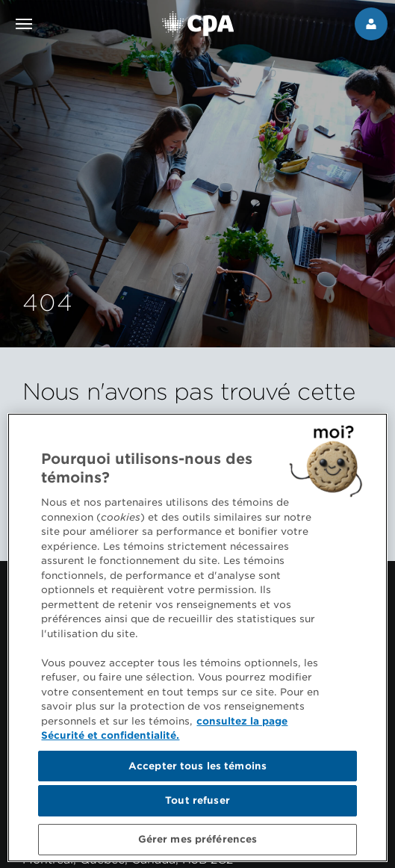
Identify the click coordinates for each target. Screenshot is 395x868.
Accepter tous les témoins (197, 769)
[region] (197, 642)
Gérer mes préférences (198, 843)
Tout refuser (197, 804)
